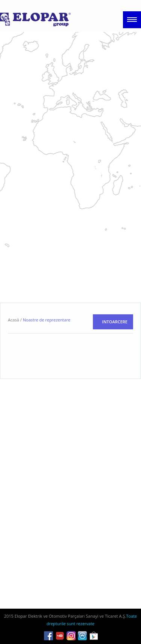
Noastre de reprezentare (47, 354)
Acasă (14, 354)
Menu (132, 20)
